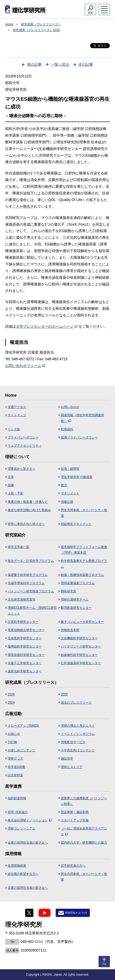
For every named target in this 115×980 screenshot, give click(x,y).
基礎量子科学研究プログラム (28, 575)
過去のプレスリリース (76, 703)
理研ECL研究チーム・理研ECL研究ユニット (32, 611)
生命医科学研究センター (25, 638)
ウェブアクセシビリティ (25, 446)
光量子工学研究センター (25, 663)
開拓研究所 (69, 591)
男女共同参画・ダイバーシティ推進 (84, 513)
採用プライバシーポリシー (79, 437)
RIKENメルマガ (76, 913)
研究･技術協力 (18, 812)
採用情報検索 (17, 866)
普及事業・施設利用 (75, 812)
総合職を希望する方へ (23, 874)
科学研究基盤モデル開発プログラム (84, 564)
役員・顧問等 (70, 469)
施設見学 (67, 758)
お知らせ (14, 734)
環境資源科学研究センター (26, 655)
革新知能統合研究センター (26, 630)
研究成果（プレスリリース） (41, 24)
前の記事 (34, 64)
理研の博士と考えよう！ (78, 726)
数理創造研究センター (76, 608)
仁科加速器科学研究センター (81, 663)
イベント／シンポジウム (78, 734)
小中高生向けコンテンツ (78, 750)
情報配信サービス (73, 742)
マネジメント (70, 493)
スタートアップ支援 (75, 820)
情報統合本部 (70, 630)
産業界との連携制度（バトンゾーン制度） (84, 801)
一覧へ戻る (60, 64)
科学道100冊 (16, 767)
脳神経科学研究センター (25, 646)
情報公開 (67, 502)
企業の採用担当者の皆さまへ (28, 843)
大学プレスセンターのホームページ (47, 326)
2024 (11, 703)
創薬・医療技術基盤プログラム (82, 575)
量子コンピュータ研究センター (82, 622)
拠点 (64, 485)
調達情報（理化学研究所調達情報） (82, 418)
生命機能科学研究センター (79, 638)
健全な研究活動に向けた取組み (29, 510)
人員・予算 (15, 493)
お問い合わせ (70, 407)
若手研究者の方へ (73, 866)
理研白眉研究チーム (75, 599)
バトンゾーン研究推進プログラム (31, 591)
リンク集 (14, 429)
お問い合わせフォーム (25, 366)
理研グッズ (15, 758)
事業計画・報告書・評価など (28, 502)
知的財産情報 (17, 798)
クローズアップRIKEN (23, 726)
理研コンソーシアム (22, 828)
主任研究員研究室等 (22, 599)
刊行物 (12, 742)
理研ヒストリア (72, 767)
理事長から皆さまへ (22, 469)
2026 (11, 694)
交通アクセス (17, 407)
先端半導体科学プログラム (26, 583)
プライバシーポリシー (23, 437)
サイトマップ (17, 415)
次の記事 (86, 64)
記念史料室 (15, 775)
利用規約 (67, 429)
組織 (11, 485)
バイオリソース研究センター (81, 646)
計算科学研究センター (23, 622)
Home (9, 24)
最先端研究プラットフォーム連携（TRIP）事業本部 (84, 550)
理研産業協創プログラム (78, 583)
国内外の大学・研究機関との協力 (84, 843)
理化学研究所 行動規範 (77, 477)
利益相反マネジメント (76, 524)
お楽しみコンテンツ (22, 750)
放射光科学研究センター (25, 671)
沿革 (11, 477)
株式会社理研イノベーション (30, 820)
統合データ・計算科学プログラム (31, 561)
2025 (64, 694)
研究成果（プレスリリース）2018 (36, 30)
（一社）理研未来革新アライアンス (84, 831)
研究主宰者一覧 (18, 547)
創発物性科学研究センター (79, 655)
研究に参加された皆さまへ (26, 524)
